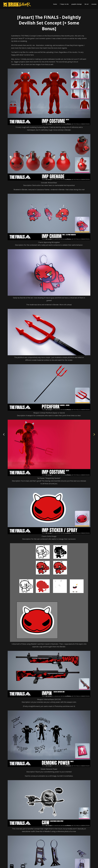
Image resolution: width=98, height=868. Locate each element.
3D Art (87, 4)
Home (55, 4)
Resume (94, 4)
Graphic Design (77, 4)
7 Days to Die (64, 4)
